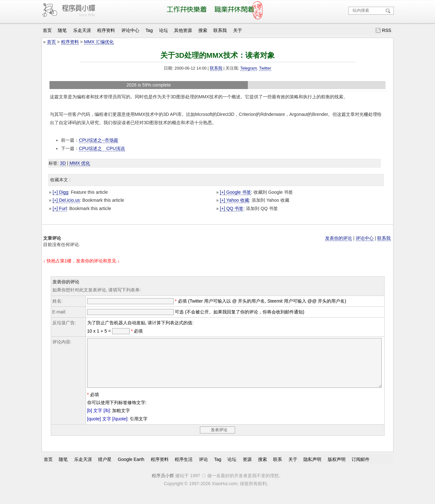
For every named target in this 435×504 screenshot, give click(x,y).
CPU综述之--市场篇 (99, 140)
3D (63, 163)
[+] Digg (61, 192)
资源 (247, 469)
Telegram (248, 68)
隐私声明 (312, 469)
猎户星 (105, 469)
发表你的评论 (339, 238)
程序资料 (106, 30)
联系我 (220, 30)
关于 (238, 30)
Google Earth (131, 469)
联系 (278, 469)
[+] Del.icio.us (66, 200)
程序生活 (184, 469)
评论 (203, 469)
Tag (149, 30)
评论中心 (130, 30)
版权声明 (337, 469)
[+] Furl (60, 208)
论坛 (164, 30)
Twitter (265, 68)
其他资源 (183, 30)
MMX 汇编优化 (99, 42)
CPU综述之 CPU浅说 (102, 148)
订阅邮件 (361, 469)
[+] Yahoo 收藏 (234, 200)
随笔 (62, 30)
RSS (387, 30)
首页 (47, 30)
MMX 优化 (80, 163)
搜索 (203, 30)
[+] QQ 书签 (232, 208)
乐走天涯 (82, 30)
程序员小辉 (163, 485)
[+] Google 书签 (235, 192)
